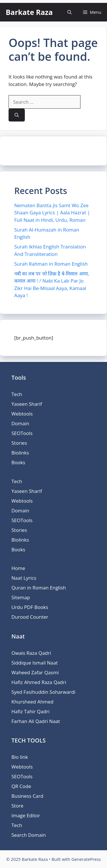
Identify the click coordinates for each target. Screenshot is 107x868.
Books (18, 462)
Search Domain (29, 835)
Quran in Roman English (39, 588)
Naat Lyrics (24, 578)
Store (17, 806)
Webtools (22, 414)
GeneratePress (86, 859)
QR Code (21, 786)
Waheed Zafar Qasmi (35, 672)
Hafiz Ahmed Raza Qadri (39, 682)
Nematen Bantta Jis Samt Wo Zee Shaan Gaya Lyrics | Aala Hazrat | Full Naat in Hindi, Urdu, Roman (52, 213)
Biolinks (20, 453)
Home (18, 568)
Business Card (27, 796)
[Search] (17, 115)
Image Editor (26, 815)
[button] (69, 12)
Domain (20, 423)
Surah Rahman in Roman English (51, 264)
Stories (19, 443)
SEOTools (22, 433)
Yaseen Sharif (27, 404)
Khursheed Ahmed (33, 702)
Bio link (20, 757)
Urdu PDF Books (30, 607)
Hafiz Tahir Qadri (31, 711)
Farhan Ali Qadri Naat (36, 721)
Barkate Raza (29, 12)
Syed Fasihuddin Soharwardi (43, 692)
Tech (17, 394)
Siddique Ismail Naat (35, 663)
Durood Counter (30, 617)
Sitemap (21, 597)
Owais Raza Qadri (31, 653)
